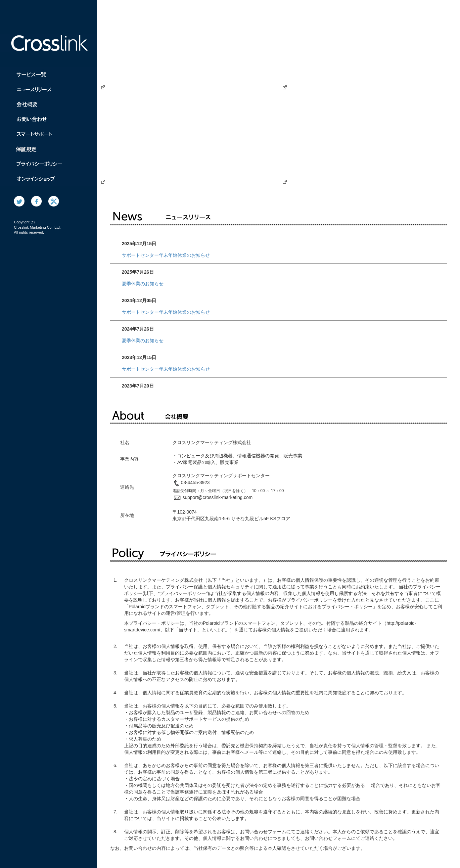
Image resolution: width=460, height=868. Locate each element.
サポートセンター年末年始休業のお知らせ (166, 255)
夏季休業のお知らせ (143, 284)
